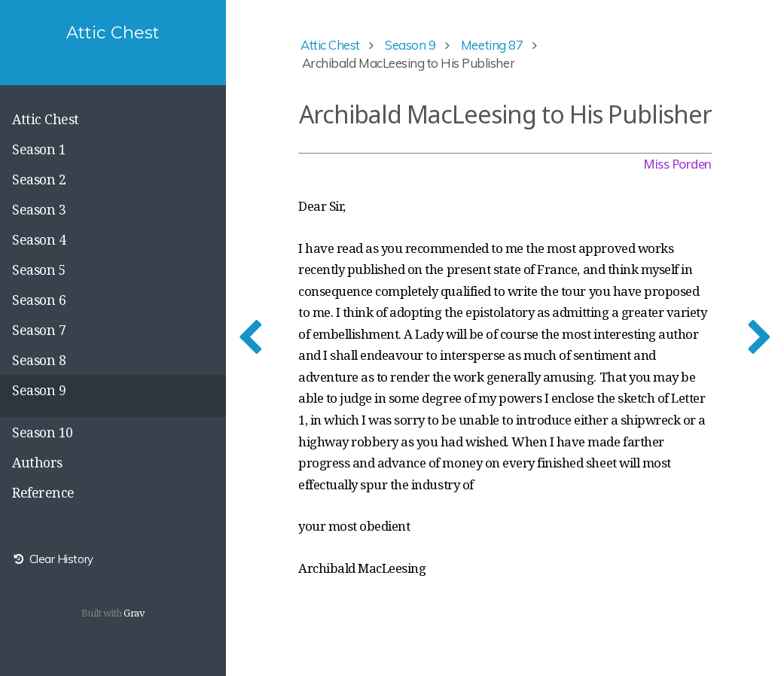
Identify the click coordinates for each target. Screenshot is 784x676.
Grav (134, 613)
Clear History (53, 559)
